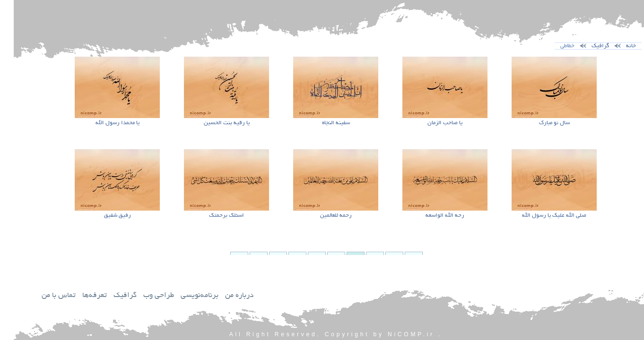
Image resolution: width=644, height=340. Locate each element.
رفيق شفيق (104, 216)
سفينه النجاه (322, 123)
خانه (617, 46)
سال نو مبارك (541, 123)
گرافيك (111, 296)
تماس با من (45, 296)
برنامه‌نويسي (186, 296)
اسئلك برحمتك (213, 216)
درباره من (226, 296)
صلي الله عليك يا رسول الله (540, 216)
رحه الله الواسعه (431, 216)
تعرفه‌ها (81, 296)
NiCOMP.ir (397, 334)
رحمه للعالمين (322, 216)
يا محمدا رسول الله (104, 123)
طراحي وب (145, 296)
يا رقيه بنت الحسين (213, 123)
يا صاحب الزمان (431, 123)
